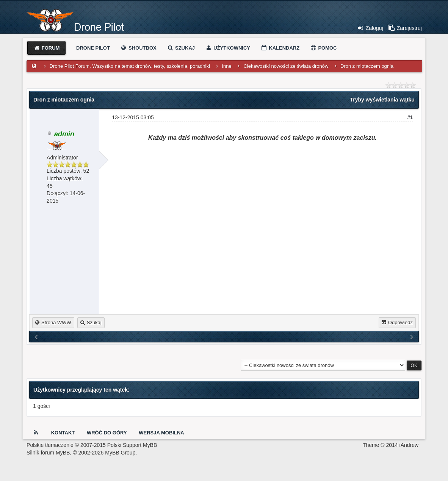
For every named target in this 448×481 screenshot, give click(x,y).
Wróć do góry (107, 433)
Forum (46, 48)
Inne (227, 66)
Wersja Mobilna (161, 433)
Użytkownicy (228, 48)
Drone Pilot (93, 48)
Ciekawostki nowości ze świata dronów (286, 66)
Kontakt (63, 433)
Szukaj (181, 48)
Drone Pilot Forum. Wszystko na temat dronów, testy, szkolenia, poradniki (130, 66)
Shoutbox (138, 48)
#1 (410, 117)
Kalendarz (280, 48)
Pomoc (323, 48)
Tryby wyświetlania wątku (382, 100)
